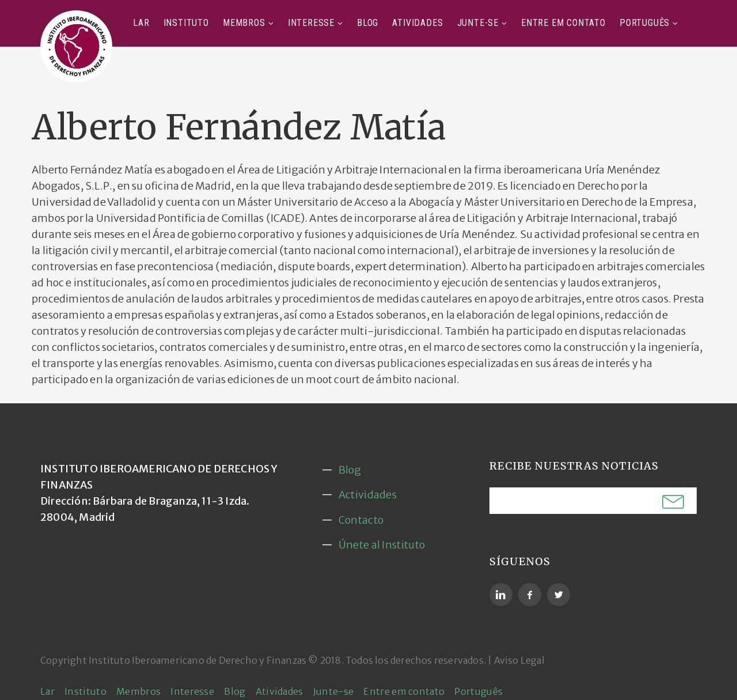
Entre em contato (563, 23)
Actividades (368, 495)
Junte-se (478, 23)
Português (645, 23)
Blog (368, 23)
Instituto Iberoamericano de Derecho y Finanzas (197, 660)
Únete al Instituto (382, 545)
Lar (141, 23)
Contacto (361, 520)
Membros (244, 23)
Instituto (186, 23)
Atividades (417, 23)
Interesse (311, 23)
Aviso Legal (519, 660)
